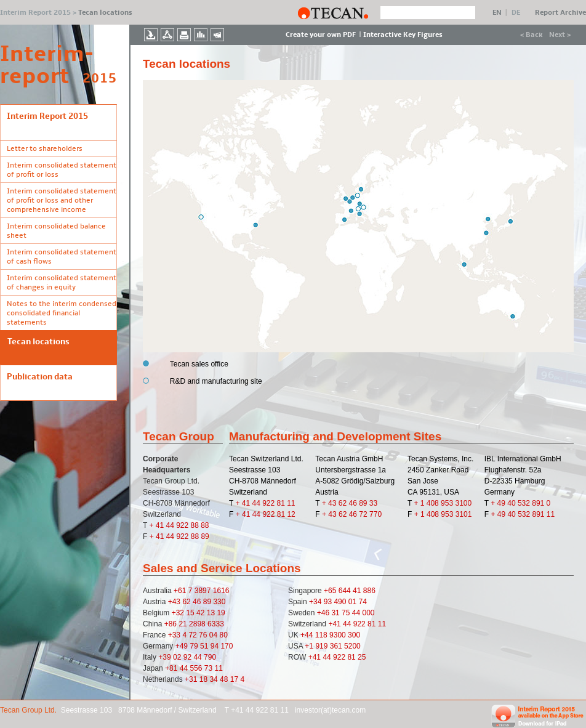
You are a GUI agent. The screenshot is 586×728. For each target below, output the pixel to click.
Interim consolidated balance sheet (56, 231)
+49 (183, 646)
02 (178, 657)
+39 (166, 657)
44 (185, 668)
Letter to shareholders (45, 149)
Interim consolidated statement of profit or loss (62, 170)
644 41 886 (357, 591)
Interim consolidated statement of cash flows (62, 257)
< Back (532, 35)
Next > (560, 35)
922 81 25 (349, 657)
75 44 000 (358, 613)
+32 (179, 613)
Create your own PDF (321, 35)
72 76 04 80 (208, 635)
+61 (181, 591)
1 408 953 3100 (446, 503)
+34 (316, 602)
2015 (100, 78)
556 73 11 (206, 668)
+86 (172, 624)
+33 (175, 635)
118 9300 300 (338, 635)
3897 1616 (212, 591)
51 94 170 (216, 646)
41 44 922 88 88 (183, 525)
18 (205, 679)
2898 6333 (207, 624)
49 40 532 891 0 (524, 503)
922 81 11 (370, 624)
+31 (192, 679)
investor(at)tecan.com (330, 710)
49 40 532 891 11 (526, 514)
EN (497, 13)
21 (184, 624)
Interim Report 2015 (35, 13)
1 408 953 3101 (446, 514)
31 (336, 613)
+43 (175, 602)
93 (329, 602)
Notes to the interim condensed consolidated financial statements (62, 313)
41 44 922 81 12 (269, 514)
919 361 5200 (338, 646)
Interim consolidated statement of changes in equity (62, 283)
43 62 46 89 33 (353, 503)
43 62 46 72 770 (355, 514)
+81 (172, 668)
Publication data (40, 377)
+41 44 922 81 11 (261, 710)
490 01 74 (350, 602)
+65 (331, 591)
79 (195, 646)
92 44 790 (200, 657)
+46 (324, 613)
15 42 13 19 (205, 613)
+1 (310, 646)
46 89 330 (209, 602)
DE (516, 13)
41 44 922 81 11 (269, 503)
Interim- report (41, 65)
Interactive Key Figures (403, 35)
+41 (335, 624)
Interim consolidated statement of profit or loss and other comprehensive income (62, 200)
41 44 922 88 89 (183, 536)
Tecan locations (38, 342)
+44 (308, 635)
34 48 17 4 (227, 679)
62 (187, 602)
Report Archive (560, 13)
